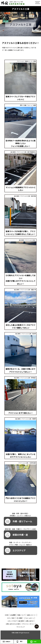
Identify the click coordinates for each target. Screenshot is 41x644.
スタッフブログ (12, 621)
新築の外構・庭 (16, 535)
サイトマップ (21, 627)
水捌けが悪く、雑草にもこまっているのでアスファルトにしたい (21, 456)
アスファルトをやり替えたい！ (21, 413)
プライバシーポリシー (29, 624)
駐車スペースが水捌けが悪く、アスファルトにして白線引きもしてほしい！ (21, 233)
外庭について (21, 615)
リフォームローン (29, 618)
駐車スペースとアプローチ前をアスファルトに (21, 98)
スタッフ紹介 (11, 618)
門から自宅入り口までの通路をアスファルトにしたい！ (21, 500)
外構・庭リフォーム (19, 521)
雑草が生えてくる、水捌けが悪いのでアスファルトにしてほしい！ (20, 370)
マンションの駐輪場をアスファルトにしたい (21, 189)
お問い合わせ (29, 621)
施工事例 (21, 621)
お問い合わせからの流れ (13, 624)
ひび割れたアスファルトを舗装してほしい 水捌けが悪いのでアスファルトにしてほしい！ (21, 280)
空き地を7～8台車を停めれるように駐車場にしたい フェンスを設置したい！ (21, 143)
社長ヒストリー (31, 615)
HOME (7, 615)
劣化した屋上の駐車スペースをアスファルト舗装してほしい (21, 326)
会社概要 (13, 615)
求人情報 (19, 618)
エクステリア (15, 550)
